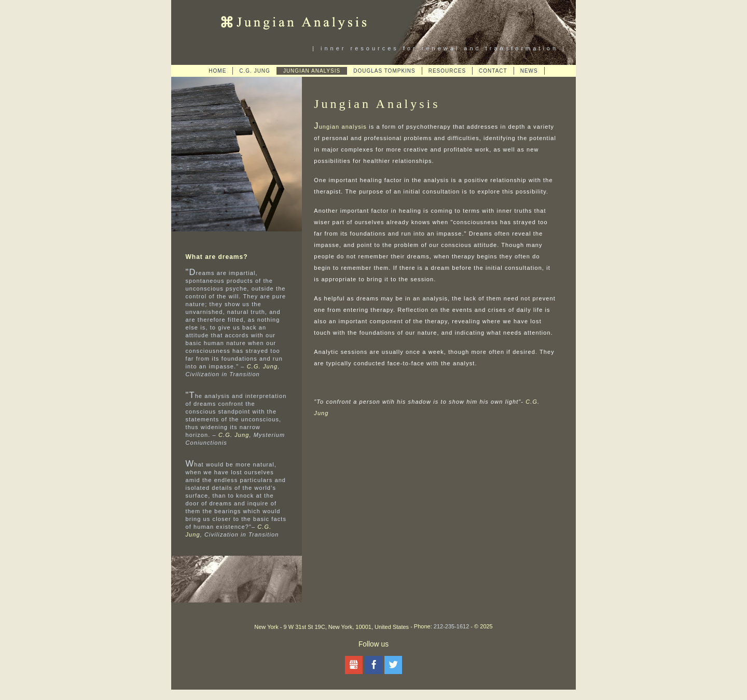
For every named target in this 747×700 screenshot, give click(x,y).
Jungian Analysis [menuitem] (312, 71)
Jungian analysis (340, 127)
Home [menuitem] (217, 71)
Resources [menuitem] (447, 71)
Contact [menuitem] (493, 71)
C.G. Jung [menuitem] (255, 71)
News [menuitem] (529, 71)
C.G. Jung (262, 366)
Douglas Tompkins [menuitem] (384, 71)
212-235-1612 (452, 626)
